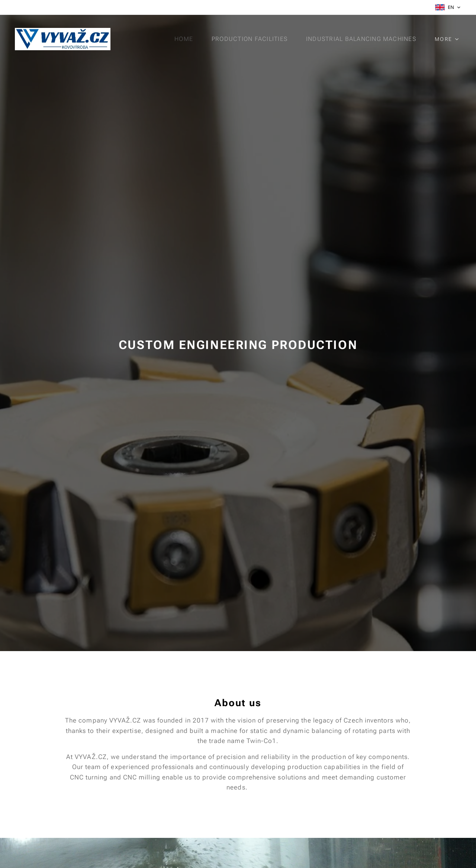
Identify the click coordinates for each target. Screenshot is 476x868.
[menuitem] (187, 39)
